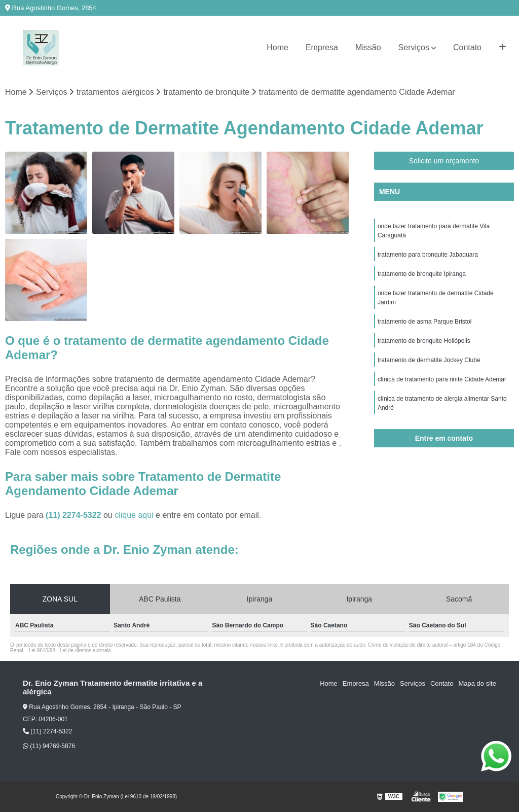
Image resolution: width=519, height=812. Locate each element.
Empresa (322, 47)
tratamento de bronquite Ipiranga (422, 274)
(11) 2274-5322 (75, 515)
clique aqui (134, 515)
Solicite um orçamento (444, 161)
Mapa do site (477, 683)
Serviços (414, 47)
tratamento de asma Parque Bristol (424, 322)
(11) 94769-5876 (49, 746)
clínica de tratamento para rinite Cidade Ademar (442, 379)
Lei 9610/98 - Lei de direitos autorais (70, 650)
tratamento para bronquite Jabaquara (428, 255)
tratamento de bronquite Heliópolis (424, 341)
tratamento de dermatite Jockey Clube (429, 360)
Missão (368, 47)
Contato (467, 47)
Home (277, 47)
